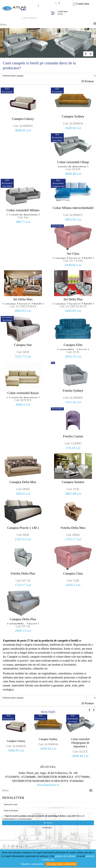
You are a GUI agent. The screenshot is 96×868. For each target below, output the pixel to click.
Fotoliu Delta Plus (23, 573)
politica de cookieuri (65, 856)
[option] (48, 43)
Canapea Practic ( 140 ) (23, 528)
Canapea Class (73, 573)
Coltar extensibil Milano (23, 213)
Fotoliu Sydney (73, 391)
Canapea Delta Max (23, 482)
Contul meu (83, 4)
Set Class (73, 256)
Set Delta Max (23, 302)
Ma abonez (48, 823)
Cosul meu (63, 11)
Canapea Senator (73, 482)
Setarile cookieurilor (32, 864)
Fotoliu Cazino (73, 436)
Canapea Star (23, 345)
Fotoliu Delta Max (73, 528)
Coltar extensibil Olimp (73, 165)
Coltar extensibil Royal (23, 396)
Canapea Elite (73, 348)
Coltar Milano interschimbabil (73, 208)
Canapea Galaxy (23, 119)
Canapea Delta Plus (23, 622)
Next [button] (91, 54)
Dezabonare (47, 828)
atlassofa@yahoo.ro (48, 785)
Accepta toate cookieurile (61, 864)
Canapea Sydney (73, 116)
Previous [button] (86, 54)
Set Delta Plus (73, 302)
